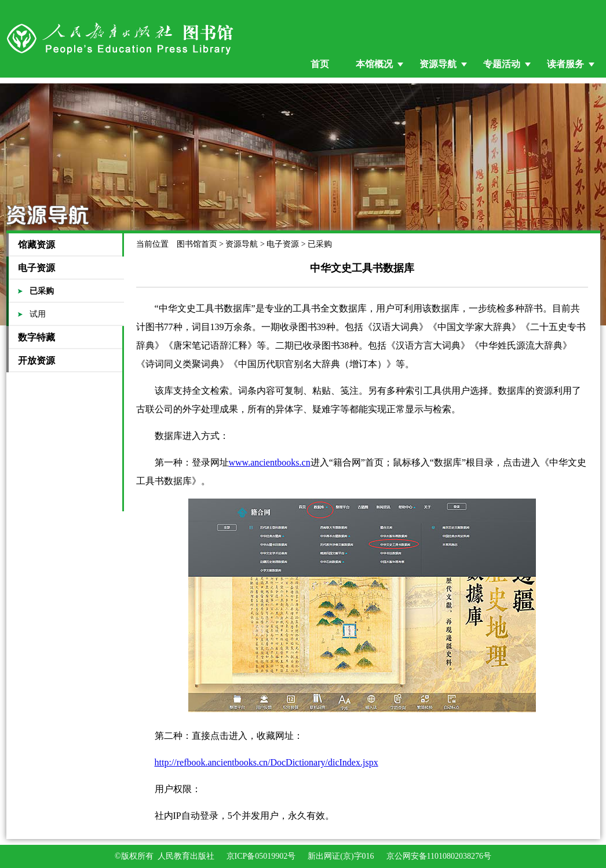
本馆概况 (374, 64)
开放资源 (36, 360)
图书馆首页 (197, 244)
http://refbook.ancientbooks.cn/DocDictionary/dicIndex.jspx (267, 762)
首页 (320, 64)
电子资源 (36, 268)
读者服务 (565, 64)
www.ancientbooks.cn (270, 462)
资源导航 (438, 64)
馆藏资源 (36, 245)
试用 (38, 314)
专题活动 (502, 64)
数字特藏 (36, 337)
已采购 (42, 291)
